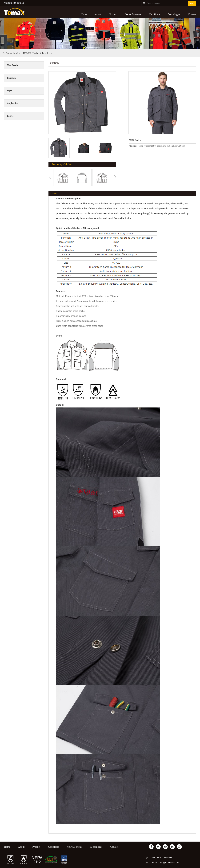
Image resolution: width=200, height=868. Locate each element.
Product (113, 14)
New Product (13, 65)
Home (84, 14)
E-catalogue (174, 14)
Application (13, 103)
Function (46, 53)
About (98, 14)
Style (9, 91)
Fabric (10, 116)
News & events (133, 14)
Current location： (14, 53)
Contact (192, 14)
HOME (26, 53)
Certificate (154, 14)
